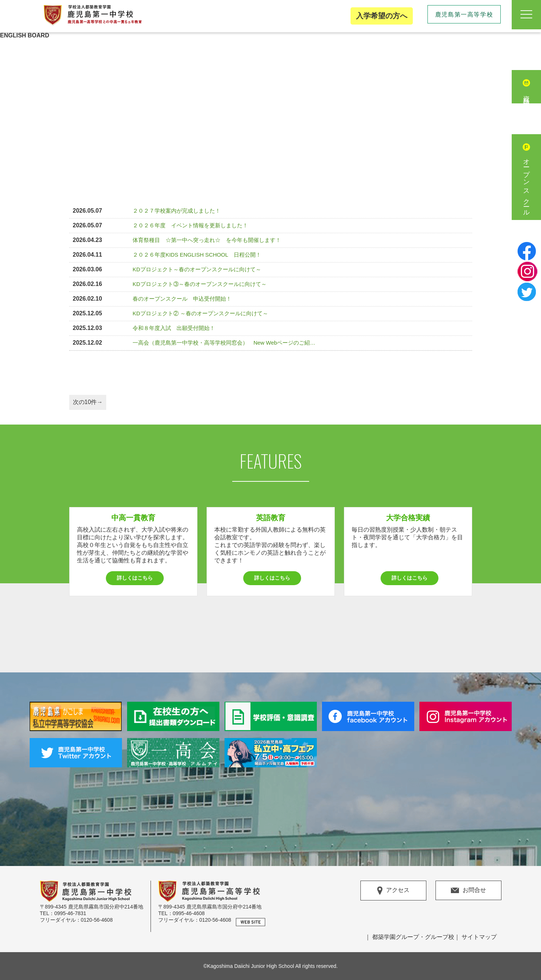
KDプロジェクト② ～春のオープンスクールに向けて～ (200, 313)
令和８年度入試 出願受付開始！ (174, 328)
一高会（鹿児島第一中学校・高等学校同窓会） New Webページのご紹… (224, 343)
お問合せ (468, 890)
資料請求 (526, 94)
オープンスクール (526, 184)
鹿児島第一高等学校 (464, 14)
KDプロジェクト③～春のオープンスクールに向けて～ (200, 284)
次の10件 (85, 402)
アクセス (393, 891)
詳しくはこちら (135, 578)
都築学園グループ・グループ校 (413, 937)
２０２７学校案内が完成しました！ (177, 211)
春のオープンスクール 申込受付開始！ (182, 299)
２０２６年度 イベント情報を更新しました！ (190, 225)
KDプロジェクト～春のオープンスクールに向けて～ (197, 269)
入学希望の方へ (382, 16)
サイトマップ (479, 937)
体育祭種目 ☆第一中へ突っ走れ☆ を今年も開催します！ (207, 240)
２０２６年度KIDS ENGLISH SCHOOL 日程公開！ (197, 255)
